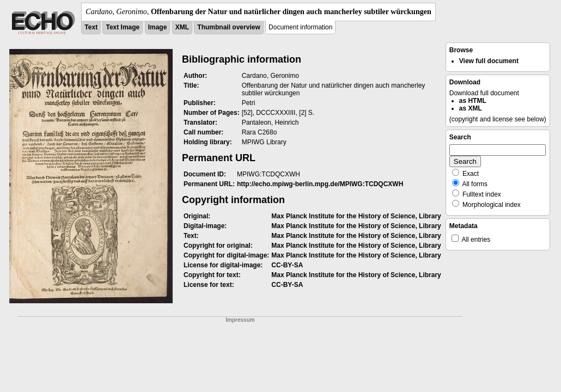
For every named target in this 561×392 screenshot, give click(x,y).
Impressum (240, 320)
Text (91, 27)
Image (158, 27)
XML (182, 27)
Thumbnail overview (228, 27)
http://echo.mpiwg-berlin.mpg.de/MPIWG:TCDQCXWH (320, 184)
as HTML (473, 101)
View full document (489, 61)
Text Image (123, 27)
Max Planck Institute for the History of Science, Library (356, 216)
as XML (471, 108)
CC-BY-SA (287, 265)
